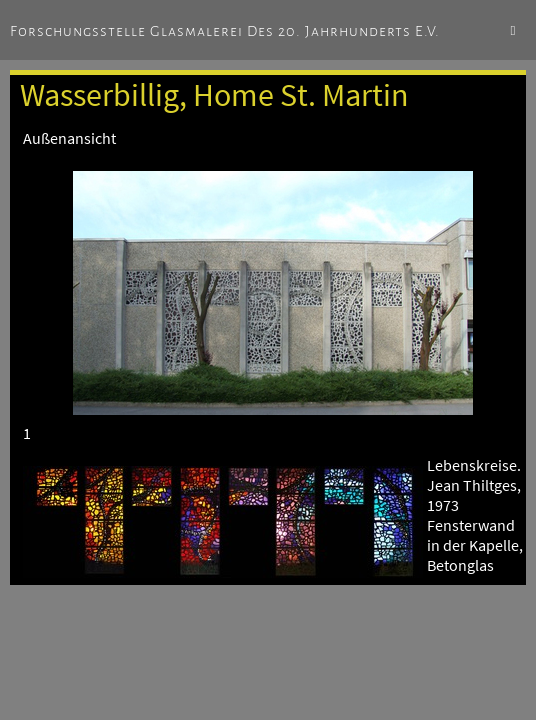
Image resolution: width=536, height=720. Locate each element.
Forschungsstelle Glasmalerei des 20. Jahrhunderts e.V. (225, 31)
